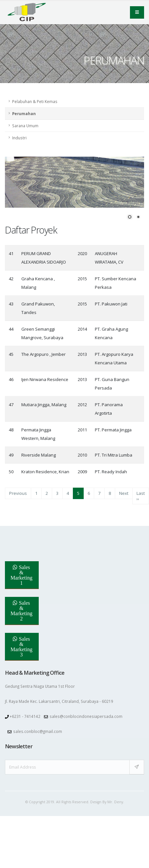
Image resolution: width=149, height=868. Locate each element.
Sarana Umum (25, 126)
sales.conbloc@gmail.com (38, 723)
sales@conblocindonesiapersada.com (86, 708)
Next (124, 485)
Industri (19, 138)
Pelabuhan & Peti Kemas (35, 101)
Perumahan (24, 113)
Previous (18, 485)
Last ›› (141, 488)
